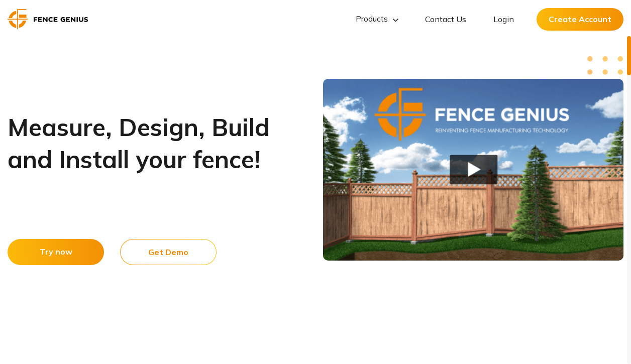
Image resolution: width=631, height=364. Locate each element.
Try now (56, 252)
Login (504, 19)
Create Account (580, 19)
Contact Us (446, 19)
